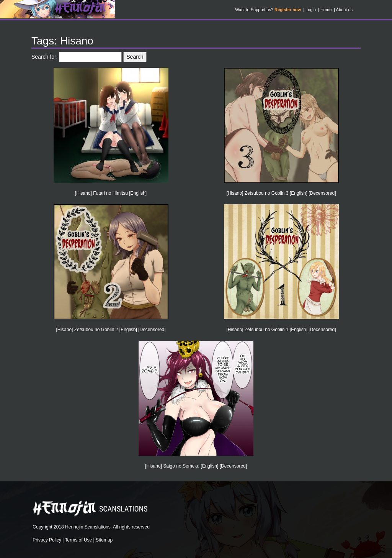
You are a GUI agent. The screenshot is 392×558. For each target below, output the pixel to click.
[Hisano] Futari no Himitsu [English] (111, 193)
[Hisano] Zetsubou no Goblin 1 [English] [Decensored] (281, 330)
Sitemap (104, 540)
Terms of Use (79, 540)
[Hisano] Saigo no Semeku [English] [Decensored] (196, 466)
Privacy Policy (47, 540)
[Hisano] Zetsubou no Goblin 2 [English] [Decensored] (111, 330)
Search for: (44, 57)
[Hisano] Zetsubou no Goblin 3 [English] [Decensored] (281, 193)
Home (326, 10)
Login (311, 10)
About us (344, 10)
